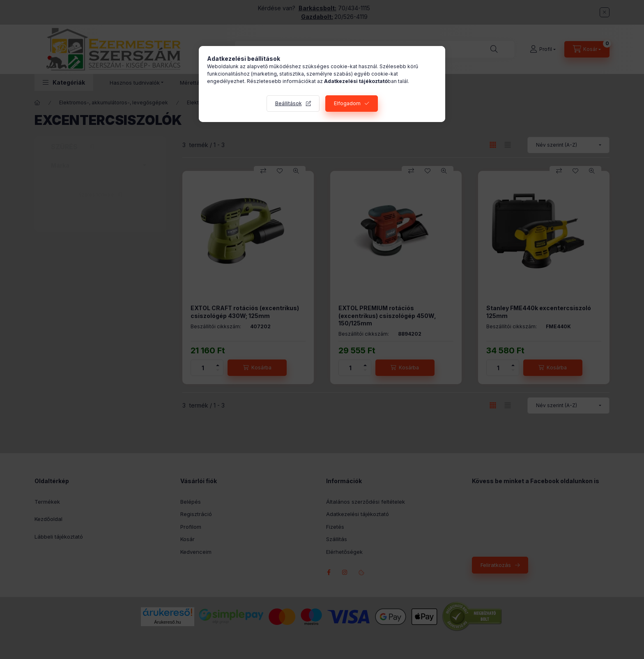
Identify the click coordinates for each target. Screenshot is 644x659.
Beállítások (289, 103)
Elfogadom (347, 103)
